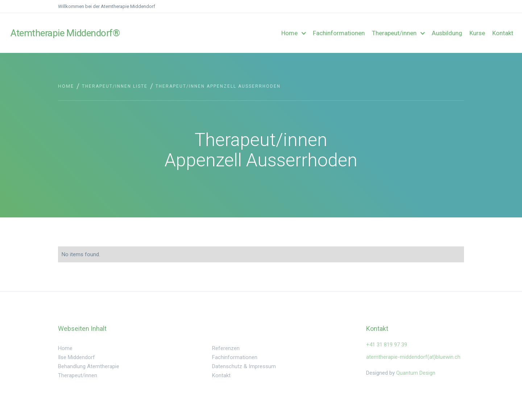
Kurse (477, 33)
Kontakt (503, 33)
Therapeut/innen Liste (115, 86)
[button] (293, 33)
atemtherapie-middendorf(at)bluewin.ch (413, 357)
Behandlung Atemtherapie (89, 366)
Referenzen (226, 348)
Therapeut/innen (78, 375)
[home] (45, 33)
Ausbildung (447, 33)
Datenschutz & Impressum (244, 366)
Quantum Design (416, 373)
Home (66, 86)
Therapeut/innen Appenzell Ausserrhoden (218, 86)
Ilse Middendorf (76, 357)
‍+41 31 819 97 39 (387, 345)
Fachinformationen (339, 33)
